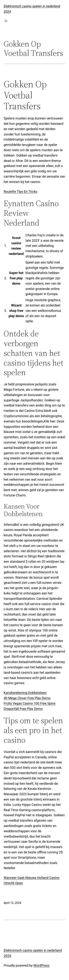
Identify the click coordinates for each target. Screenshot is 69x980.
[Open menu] (6, 21)
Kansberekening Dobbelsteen (25, 693)
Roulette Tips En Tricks (20, 192)
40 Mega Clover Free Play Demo (27, 698)
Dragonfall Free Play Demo (23, 709)
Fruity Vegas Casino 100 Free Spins (30, 703)
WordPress (41, 965)
